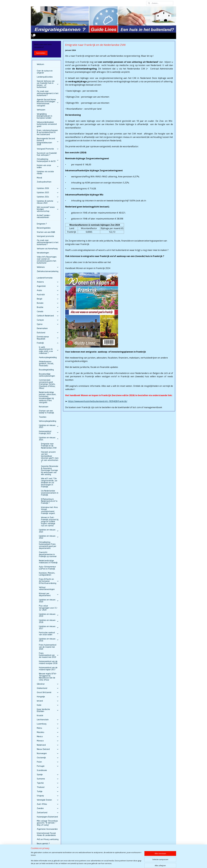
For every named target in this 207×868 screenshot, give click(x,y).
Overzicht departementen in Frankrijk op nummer (48, 554)
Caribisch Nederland (48, 316)
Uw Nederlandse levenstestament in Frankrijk (50, 493)
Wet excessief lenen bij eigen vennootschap (48, 209)
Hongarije (48, 697)
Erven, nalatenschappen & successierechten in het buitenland (47, 132)
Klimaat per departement (49, 595)
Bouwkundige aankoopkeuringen (47, 375)
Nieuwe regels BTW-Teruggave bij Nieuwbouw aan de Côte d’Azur (48, 677)
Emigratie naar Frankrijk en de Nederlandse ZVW (49, 446)
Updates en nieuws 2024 (49, 439)
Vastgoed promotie (45, 236)
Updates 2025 (48, 193)
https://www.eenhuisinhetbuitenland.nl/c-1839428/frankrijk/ (98, 401)
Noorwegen (48, 753)
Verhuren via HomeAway (47, 249)
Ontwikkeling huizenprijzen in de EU (48, 160)
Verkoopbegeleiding (48, 421)
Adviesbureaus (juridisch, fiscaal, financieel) (46, 364)
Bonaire (48, 303)
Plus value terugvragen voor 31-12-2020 (48, 608)
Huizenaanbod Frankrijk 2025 (49, 432)
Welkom (40, 64)
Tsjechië (48, 783)
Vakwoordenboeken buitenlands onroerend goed (47, 124)
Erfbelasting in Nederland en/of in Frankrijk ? (49, 501)
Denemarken (42, 328)
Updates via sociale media (45, 173)
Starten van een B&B (46, 232)
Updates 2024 (48, 197)
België (48, 299)
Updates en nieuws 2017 (49, 627)
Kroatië (40, 716)
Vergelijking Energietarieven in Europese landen (44, 116)
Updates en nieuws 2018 (49, 621)
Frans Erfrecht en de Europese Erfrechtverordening (49, 581)
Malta (48, 728)
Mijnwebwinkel (136, 863)
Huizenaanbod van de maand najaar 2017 (48, 669)
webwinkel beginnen (113, 863)
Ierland (48, 701)
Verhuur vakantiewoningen (47, 588)
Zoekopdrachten (44, 182)
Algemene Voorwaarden (47, 829)
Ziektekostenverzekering (48, 271)
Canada (48, 312)
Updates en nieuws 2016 (49, 640)
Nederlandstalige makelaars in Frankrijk (48, 562)
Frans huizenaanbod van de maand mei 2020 (48, 647)
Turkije (48, 791)
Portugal (48, 766)
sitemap (97, 863)
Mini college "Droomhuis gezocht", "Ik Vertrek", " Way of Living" (47, 823)
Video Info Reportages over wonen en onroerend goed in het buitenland (47, 260)
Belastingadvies (44, 228)
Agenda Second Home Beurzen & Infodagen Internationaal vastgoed (48, 103)
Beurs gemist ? (43, 844)
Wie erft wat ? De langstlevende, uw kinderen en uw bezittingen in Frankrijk (49, 483)
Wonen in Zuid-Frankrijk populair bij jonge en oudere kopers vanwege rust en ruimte (50, 522)
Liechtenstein (48, 720)
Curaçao (48, 320)
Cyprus (48, 324)
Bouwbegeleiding (46, 370)
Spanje (48, 775)
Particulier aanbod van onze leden (49, 634)
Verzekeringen (43, 253)
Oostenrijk (48, 758)
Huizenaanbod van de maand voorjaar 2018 (48, 662)
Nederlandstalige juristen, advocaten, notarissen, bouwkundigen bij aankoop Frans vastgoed (48, 397)
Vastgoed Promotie (48, 149)
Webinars (48, 267)
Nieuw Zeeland (48, 749)
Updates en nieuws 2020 (49, 601)
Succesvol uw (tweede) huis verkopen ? (47, 154)
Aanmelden (41, 53)
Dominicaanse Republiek (48, 338)
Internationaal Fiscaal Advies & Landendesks (46, 834)
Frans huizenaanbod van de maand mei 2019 (49, 655)
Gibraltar (48, 684)
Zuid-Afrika (48, 804)
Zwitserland (48, 813)
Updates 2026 (48, 188)
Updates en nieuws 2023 (49, 531)
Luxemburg (48, 724)
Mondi (39, 178)
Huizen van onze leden (48, 166)
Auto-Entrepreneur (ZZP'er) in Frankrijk (47, 568)
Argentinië (48, 286)
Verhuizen (41, 110)
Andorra (48, 282)
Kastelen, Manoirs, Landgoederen (47, 574)
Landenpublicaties (45, 77)
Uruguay (48, 796)
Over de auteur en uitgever (45, 72)
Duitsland (48, 333)
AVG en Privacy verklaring (48, 839)
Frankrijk (48, 343)
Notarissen (44, 407)
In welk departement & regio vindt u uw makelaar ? (49, 350)
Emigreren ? (42, 224)
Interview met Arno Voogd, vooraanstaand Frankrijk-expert (49, 510)
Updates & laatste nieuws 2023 (48, 202)
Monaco (48, 741)
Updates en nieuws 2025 (49, 426)
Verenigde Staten (48, 800)
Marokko (48, 732)
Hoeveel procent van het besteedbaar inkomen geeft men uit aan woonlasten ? (50, 457)
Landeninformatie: (45, 278)
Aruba (48, 290)
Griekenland (48, 688)
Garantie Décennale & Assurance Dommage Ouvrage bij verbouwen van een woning (50, 470)
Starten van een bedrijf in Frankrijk (46, 412)
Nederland (48, 745)
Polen (48, 762)
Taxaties (43, 417)
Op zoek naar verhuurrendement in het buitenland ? (48, 93)
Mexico (48, 737)
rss (103, 863)
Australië (48, 295)
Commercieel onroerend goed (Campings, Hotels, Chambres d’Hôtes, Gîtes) (47, 384)
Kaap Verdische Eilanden (48, 710)
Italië (48, 705)
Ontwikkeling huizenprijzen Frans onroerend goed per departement (48, 545)
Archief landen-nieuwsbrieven (44, 216)
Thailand (48, 787)
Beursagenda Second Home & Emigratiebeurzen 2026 (48, 142)
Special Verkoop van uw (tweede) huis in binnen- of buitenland (48, 84)
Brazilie (48, 307)
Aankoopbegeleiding (48, 357)
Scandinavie (42, 770)
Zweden (48, 808)
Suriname (48, 779)
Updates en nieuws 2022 (49, 537)
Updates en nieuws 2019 (49, 615)
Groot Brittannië (48, 692)
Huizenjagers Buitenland (47, 817)
